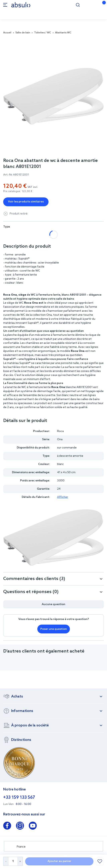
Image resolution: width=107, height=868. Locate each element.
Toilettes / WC (43, 33)
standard (51, 235)
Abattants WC (63, 33)
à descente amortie (21, 235)
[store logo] (21, 5)
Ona (60, 440)
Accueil (7, 33)
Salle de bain (23, 33)
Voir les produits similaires (26, 202)
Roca (60, 431)
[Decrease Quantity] (6, 861)
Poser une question (54, 629)
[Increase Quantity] (20, 861)
